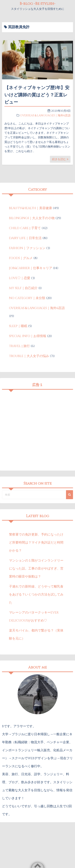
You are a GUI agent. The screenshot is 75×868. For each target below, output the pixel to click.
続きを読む (60, 159)
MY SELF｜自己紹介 (23, 288)
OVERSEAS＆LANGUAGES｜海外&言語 (45, 115)
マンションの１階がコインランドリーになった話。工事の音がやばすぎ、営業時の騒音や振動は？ (36, 569)
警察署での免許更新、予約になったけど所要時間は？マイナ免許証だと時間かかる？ (36, 543)
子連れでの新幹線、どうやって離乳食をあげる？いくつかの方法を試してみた (36, 595)
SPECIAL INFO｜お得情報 (28, 336)
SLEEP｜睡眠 (18, 326)
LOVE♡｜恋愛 (20, 278)
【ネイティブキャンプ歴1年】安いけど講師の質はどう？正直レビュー (37, 95)
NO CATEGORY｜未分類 (27, 298)
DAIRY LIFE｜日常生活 (25, 238)
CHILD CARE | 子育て (25, 228)
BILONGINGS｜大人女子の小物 (32, 218)
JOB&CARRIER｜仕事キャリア (31, 268)
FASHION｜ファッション (27, 248)
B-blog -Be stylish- (37, 4)
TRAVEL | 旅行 (19, 346)
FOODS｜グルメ (21, 258)
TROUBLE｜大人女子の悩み (29, 356)
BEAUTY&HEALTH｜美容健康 (30, 208)
